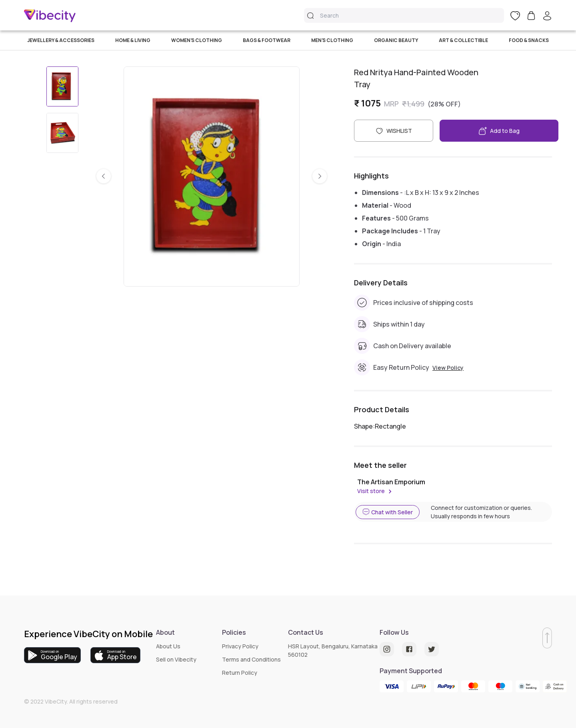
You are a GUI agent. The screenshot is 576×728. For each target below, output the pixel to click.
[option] (212, 176)
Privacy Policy (240, 646)
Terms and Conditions (251, 659)
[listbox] (212, 176)
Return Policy (240, 673)
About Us (168, 646)
